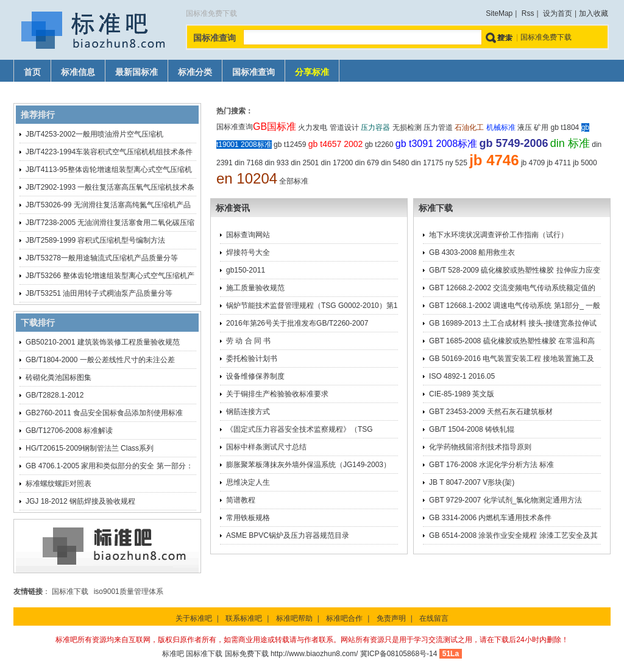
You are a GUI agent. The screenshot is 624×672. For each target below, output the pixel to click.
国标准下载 (70, 592)
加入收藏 (594, 13)
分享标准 (312, 72)
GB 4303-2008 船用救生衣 (472, 252)
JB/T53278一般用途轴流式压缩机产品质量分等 (102, 258)
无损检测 (407, 127)
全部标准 (294, 181)
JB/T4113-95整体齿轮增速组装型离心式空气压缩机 (109, 170)
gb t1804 (565, 127)
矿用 (541, 127)
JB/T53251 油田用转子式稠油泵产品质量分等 (99, 293)
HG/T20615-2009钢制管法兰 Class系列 (90, 448)
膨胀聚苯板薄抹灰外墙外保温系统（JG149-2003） (308, 465)
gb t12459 (290, 145)
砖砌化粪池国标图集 (58, 377)
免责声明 (391, 618)
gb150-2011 (246, 270)
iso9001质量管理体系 (129, 592)
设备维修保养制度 (255, 376)
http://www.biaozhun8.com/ (314, 654)
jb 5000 (585, 163)
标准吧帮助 (294, 618)
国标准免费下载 (546, 37)
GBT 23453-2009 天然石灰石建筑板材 (491, 412)
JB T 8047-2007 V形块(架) (472, 482)
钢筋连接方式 (248, 412)
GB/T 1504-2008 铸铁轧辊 (472, 429)
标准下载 (436, 208)
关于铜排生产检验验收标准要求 (277, 394)
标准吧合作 (344, 618)
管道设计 (344, 127)
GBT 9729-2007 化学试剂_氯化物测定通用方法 (505, 500)
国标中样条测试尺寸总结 (266, 447)
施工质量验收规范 (255, 288)
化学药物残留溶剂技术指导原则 (480, 447)
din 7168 (249, 163)
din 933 (276, 163)
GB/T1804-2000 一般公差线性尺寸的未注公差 (100, 360)
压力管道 (438, 127)
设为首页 (558, 13)
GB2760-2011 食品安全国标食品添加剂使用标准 (104, 413)
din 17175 (427, 163)
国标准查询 (253, 72)
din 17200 (337, 163)
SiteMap (499, 13)
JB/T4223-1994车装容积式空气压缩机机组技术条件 (109, 152)
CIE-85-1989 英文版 (462, 394)
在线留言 (434, 618)
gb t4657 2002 (336, 144)
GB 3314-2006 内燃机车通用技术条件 (490, 518)
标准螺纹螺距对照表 (58, 484)
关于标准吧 (194, 618)
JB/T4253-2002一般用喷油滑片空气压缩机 (94, 134)
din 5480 (395, 163)
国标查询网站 (248, 235)
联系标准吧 (244, 618)
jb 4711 (559, 163)
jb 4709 (533, 163)
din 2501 (305, 163)
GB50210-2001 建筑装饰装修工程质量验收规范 (103, 342)
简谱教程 (241, 500)
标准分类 (195, 72)
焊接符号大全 (248, 252)
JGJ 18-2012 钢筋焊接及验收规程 (80, 501)
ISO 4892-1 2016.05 (462, 376)
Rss (528, 13)
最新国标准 (136, 72)
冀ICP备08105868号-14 (399, 654)
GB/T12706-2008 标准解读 (69, 431)
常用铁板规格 (248, 518)
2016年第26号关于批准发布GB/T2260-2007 (297, 323)
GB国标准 (275, 127)
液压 (525, 127)
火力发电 (313, 127)
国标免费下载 (247, 654)
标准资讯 (233, 208)
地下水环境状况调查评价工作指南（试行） (498, 235)
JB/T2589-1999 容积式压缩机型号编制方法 (95, 240)
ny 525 (456, 163)
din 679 (367, 163)
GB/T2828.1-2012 (55, 395)
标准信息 (78, 72)
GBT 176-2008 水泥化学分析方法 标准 (491, 465)
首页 (32, 72)
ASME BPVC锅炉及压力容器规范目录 (288, 535)
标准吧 (173, 654)
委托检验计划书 (252, 359)
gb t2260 (379, 145)
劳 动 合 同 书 (248, 341)
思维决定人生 (248, 482)
